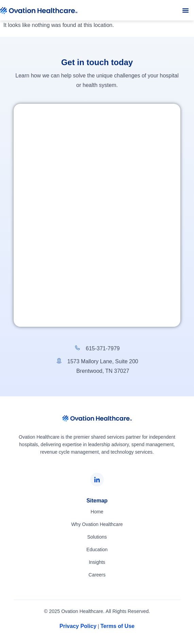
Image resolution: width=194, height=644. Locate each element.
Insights (97, 562)
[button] (185, 10)
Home (97, 512)
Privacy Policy (78, 626)
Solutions (97, 537)
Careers (97, 575)
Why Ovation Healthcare (97, 524)
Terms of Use (117, 626)
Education (97, 550)
